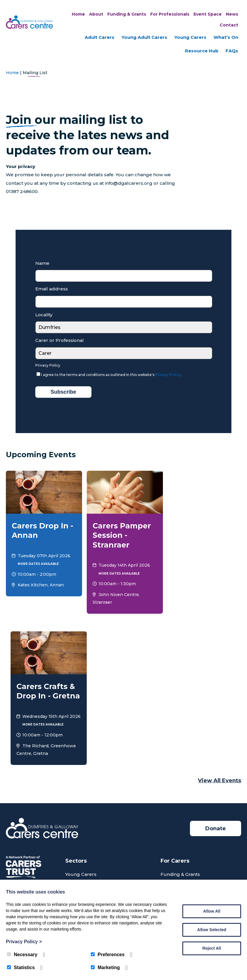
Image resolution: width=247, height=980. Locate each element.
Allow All (212, 911)
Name (42, 263)
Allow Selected (212, 930)
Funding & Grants (127, 14)
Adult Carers (100, 37)
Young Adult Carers (144, 37)
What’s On (226, 37)
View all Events (220, 629)
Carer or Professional (60, 340)
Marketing (105, 967)
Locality (44, 315)
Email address (52, 289)
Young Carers (190, 37)
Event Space (208, 14)
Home (78, 14)
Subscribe (63, 392)
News (232, 14)
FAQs (232, 51)
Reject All (212, 948)
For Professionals (170, 14)
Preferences (108, 955)
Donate (216, 677)
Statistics (21, 967)
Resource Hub (202, 51)
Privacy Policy (48, 365)
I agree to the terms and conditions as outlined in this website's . (109, 375)
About (96, 14)
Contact (229, 25)
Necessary (22, 955)
